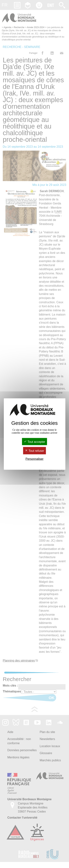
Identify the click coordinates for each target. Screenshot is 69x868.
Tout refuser (34, 451)
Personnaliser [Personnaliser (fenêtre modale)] (35, 459)
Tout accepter (34, 442)
